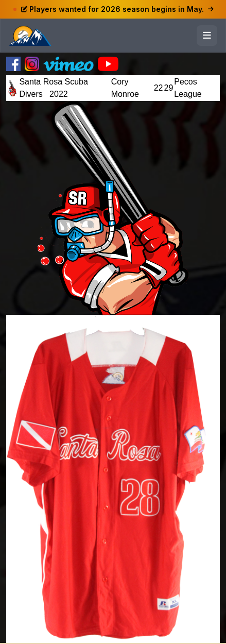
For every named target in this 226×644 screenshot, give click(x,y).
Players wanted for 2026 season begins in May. (117, 9)
